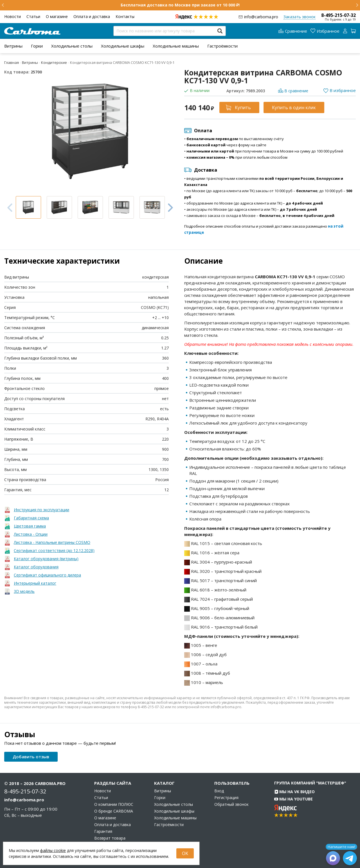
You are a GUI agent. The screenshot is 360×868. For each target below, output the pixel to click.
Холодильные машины (176, 46)
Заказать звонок (300, 17)
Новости (13, 16)
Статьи (33, 16)
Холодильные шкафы (123, 46)
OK (185, 853)
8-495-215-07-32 (338, 15)
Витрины (13, 46)
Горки (37, 46)
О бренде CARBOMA (114, 811)
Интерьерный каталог (35, 583)
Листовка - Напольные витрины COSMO (52, 542)
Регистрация (226, 798)
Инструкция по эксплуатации (41, 510)
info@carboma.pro (261, 17)
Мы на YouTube (293, 799)
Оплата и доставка (92, 16)
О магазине (57, 16)
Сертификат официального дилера (47, 575)
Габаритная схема (31, 518)
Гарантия (103, 831)
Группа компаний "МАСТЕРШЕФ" (310, 783)
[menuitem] (13, 46)
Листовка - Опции (31, 534)
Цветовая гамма (30, 526)
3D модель (24, 591)
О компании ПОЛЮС (114, 804)
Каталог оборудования (36, 567)
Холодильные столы (72, 46)
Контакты (125, 16)
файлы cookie (53, 850)
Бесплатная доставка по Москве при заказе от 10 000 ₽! (180, 5)
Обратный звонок (231, 804)
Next (170, 207)
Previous (10, 208)
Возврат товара (110, 838)
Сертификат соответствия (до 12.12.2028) (54, 550)
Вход (219, 791)
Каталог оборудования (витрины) (46, 559)
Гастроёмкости (222, 46)
